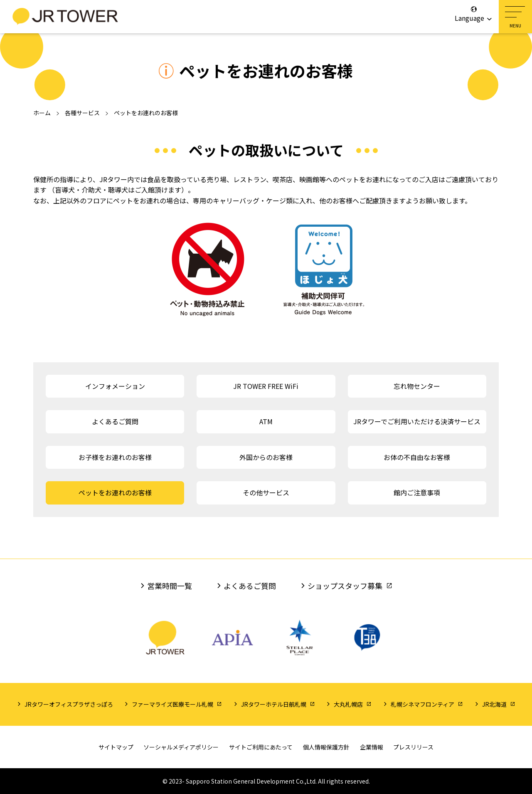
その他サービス (266, 492)
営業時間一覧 (170, 586)
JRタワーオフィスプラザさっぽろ (69, 704)
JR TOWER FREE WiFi (266, 386)
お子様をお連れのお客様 (115, 457)
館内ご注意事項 (417, 492)
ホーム (42, 113)
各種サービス (82, 113)
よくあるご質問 (115, 421)
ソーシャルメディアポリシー (181, 747)
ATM (266, 421)
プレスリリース (413, 747)
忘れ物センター (417, 386)
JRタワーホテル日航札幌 (274, 704)
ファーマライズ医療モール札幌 (172, 704)
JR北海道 (494, 704)
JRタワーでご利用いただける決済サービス (417, 421)
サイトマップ (116, 747)
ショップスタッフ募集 (345, 586)
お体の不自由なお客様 (417, 457)
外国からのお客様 (266, 457)
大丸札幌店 (348, 704)
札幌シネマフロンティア (422, 704)
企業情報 (372, 747)
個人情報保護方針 (326, 747)
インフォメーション (115, 386)
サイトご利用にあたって (261, 747)
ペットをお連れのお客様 (115, 492)
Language (474, 14)
